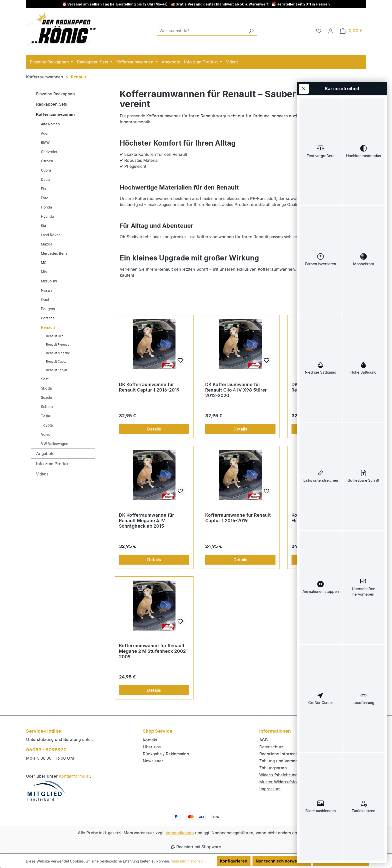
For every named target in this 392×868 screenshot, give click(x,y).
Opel (45, 300)
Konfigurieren (234, 861)
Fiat (44, 189)
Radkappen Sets (51, 104)
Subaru (47, 407)
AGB (263, 740)
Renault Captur (57, 361)
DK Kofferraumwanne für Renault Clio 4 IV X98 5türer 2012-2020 (236, 390)
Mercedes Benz (54, 253)
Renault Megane (58, 353)
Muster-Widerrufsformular (284, 782)
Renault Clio (55, 336)
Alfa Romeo (50, 124)
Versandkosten (180, 833)
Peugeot (48, 309)
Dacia (46, 179)
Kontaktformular (74, 776)
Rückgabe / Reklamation (166, 754)
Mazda (47, 244)
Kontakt (150, 740)
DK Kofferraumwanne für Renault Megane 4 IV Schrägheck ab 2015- (146, 521)
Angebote (45, 453)
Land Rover (50, 235)
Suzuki (46, 397)
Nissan (46, 290)
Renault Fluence (58, 344)
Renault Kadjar (56, 370)
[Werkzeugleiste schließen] (304, 89)
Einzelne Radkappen (55, 94)
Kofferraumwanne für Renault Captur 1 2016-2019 (238, 518)
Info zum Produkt (53, 464)
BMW (45, 142)
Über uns (152, 747)
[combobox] (201, 31)
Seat (45, 379)
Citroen (47, 161)
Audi (45, 133)
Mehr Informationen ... (188, 861)
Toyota (47, 425)
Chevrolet (49, 152)
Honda (46, 207)
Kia (43, 226)
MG (44, 263)
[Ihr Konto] (331, 31)
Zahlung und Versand (280, 761)
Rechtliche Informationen (283, 754)
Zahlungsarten (273, 768)
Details (154, 429)
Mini (44, 272)
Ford (45, 198)
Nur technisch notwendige (282, 861)
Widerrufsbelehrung (278, 775)
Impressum (270, 789)
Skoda (46, 388)
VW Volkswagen (55, 444)
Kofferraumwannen (55, 114)
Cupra (46, 170)
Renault (48, 327)
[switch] (321, 152)
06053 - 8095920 (46, 750)
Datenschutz (271, 747)
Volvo (46, 434)
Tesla (45, 416)
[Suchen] (251, 31)
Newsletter (153, 761)
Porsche (48, 318)
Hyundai (48, 216)
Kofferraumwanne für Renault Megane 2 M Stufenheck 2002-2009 (153, 651)
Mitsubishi (49, 281)
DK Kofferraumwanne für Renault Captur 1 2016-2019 (149, 387)
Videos (42, 474)
